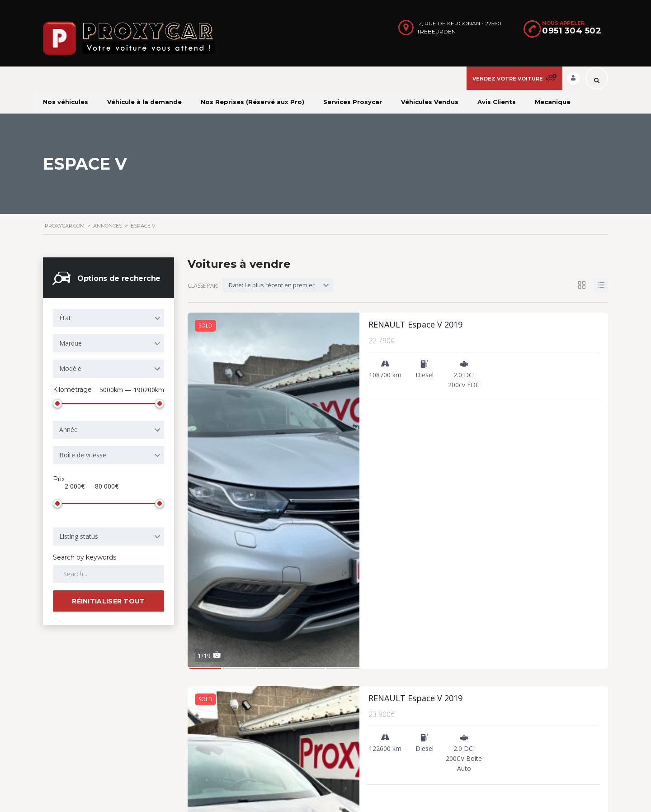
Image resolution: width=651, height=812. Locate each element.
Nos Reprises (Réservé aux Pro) (252, 102)
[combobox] (108, 318)
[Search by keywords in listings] (108, 570)
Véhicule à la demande (144, 102)
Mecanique (553, 102)
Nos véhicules (66, 102)
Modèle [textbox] (70, 368)
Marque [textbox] (71, 343)
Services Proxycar (353, 102)
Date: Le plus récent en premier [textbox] (272, 285)
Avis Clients (497, 102)
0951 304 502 (572, 31)
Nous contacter (364, 715)
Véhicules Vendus (430, 102)
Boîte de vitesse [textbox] (83, 453)
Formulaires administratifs (380, 742)
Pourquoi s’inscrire (368, 688)
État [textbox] (65, 318)
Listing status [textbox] (79, 533)
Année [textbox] (68, 428)
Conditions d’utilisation (374, 701)
